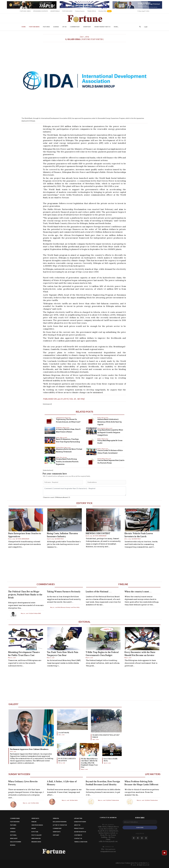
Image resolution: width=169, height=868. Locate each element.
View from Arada (37, 825)
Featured (46, 27)
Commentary (75, 27)
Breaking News (36, 842)
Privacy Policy (79, 828)
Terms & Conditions (81, 842)
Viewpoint (87, 27)
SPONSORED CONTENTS (41, 11)
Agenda (56, 27)
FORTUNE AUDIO (67, 11)
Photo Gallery (37, 835)
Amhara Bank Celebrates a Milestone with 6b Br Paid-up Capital (110, 422)
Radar (58, 438)
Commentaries (60, 418)
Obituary (56, 835)
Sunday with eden (80, 822)
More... (116, 27)
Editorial (13, 835)
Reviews (13, 845)
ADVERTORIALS (55, 11)
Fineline (34, 822)
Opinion (13, 832)
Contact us (78, 838)
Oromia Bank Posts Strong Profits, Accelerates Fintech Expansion (67, 462)
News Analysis (101, 428)
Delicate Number (16, 842)
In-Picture (35, 832)
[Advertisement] (72, 566)
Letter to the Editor (60, 825)
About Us (77, 825)
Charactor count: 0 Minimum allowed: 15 (57, 497)
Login (146, 27)
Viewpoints (59, 428)
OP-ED (64, 27)
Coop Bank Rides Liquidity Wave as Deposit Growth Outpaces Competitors (110, 432)
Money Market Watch (102, 27)
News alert (14, 838)
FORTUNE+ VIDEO (25, 11)
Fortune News (34, 27)
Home (24, 27)
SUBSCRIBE (140, 827)
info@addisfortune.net (108, 851)
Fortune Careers (80, 11)
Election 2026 (105, 12)
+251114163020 (110, 849)
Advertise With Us (80, 832)
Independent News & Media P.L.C (137, 863)
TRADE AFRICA (92, 11)
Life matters (78, 818)
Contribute (78, 835)
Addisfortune (120, 863)
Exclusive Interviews (60, 822)
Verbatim (56, 818)
